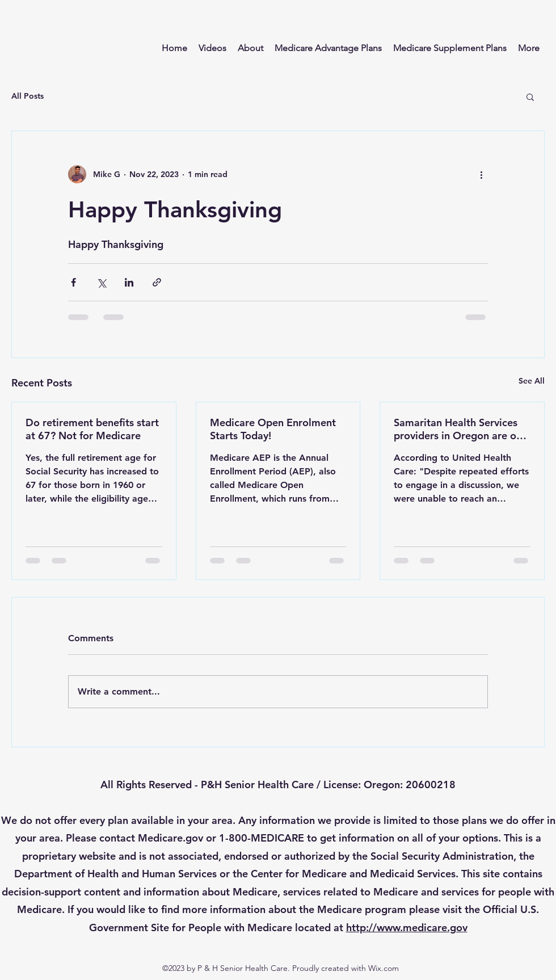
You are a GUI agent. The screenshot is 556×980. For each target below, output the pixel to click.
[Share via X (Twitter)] (101, 282)
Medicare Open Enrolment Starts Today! (273, 429)
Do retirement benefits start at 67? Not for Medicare (92, 429)
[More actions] (481, 174)
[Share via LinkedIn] (129, 282)
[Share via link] (157, 282)
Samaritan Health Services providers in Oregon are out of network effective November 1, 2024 (460, 429)
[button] (530, 96)
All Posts (28, 96)
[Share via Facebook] (73, 282)
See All (532, 381)
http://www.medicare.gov (407, 928)
